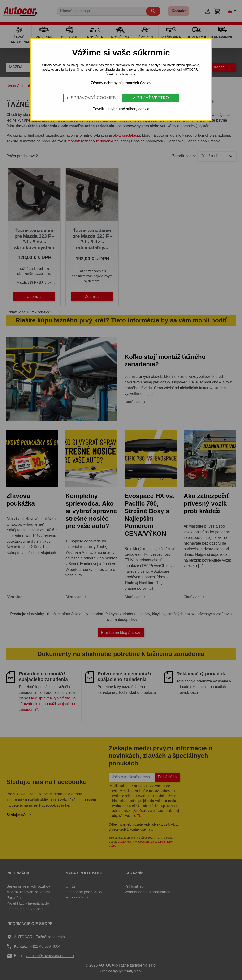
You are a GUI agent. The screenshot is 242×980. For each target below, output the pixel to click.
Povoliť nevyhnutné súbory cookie (121, 109)
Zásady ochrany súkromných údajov (121, 83)
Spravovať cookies (91, 98)
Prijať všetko (150, 98)
